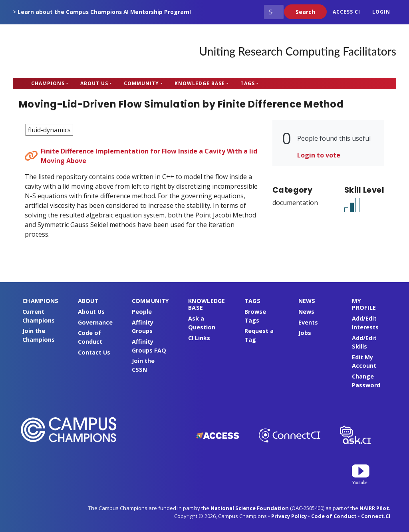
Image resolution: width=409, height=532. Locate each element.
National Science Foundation (250, 508)
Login (381, 12)
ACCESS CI (346, 12)
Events (308, 322)
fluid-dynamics (49, 130)
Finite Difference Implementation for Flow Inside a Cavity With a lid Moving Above (149, 156)
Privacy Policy (289, 516)
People (142, 312)
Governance (95, 322)
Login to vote (319, 155)
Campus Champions (63, 51)
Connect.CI (376, 516)
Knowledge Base (200, 83)
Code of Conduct (334, 516)
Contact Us (94, 352)
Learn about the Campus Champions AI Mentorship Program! (104, 12)
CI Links (199, 338)
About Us (94, 83)
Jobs (305, 333)
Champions (48, 83)
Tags (248, 83)
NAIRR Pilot (374, 508)
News (306, 312)
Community (141, 83)
